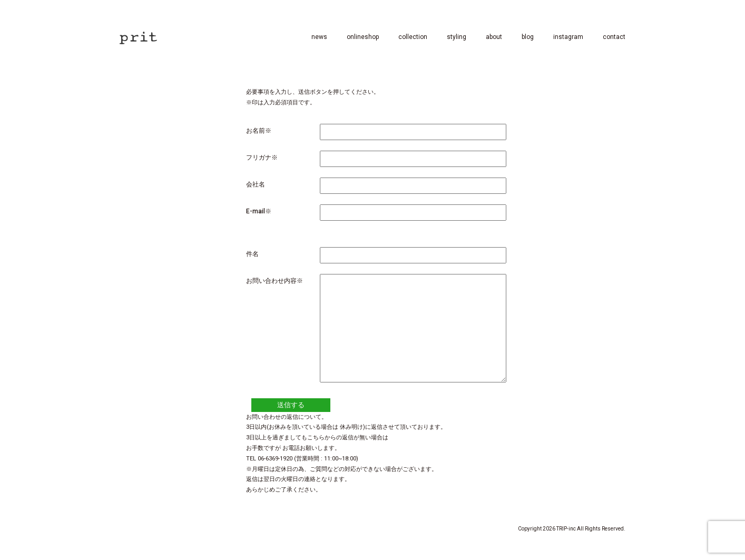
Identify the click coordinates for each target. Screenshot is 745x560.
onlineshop (363, 37)
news (319, 37)
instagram (568, 37)
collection (413, 37)
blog (528, 37)
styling (457, 37)
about (494, 37)
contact (614, 37)
